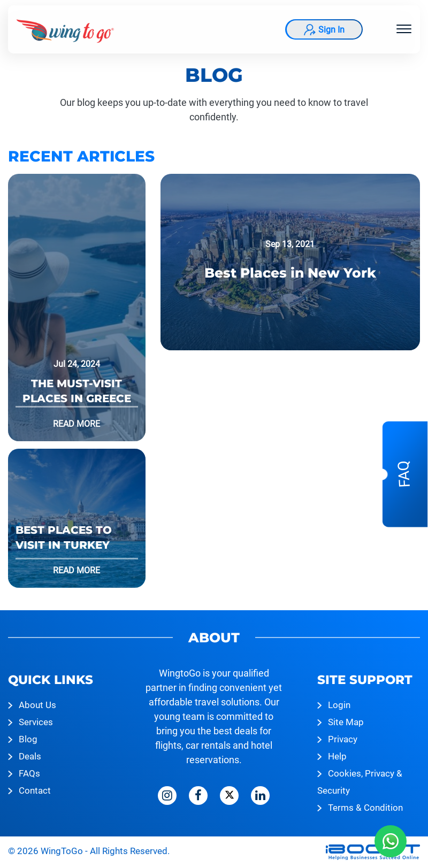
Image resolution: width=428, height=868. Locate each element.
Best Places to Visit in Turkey (64, 537)
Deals (30, 756)
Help (337, 756)
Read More (77, 424)
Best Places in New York (290, 273)
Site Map (346, 722)
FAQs (29, 773)
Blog (28, 739)
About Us (37, 705)
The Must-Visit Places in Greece (77, 391)
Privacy (343, 739)
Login (339, 705)
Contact (35, 790)
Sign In (331, 30)
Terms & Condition (365, 808)
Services (36, 722)
